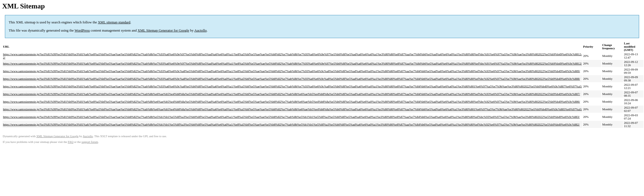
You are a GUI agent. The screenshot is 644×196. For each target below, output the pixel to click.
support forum (90, 142)
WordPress (82, 30)
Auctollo (201, 30)
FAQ (71, 142)
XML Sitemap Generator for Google (163, 30)
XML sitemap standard (114, 22)
